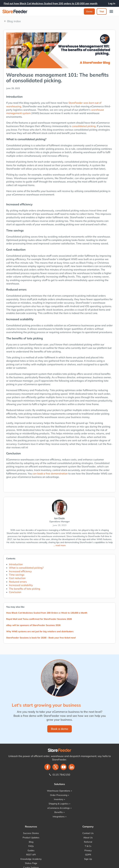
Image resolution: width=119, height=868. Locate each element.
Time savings (17, 575)
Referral (88, 842)
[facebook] (47, 767)
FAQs (31, 846)
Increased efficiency (20, 571)
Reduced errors (18, 582)
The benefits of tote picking (25, 589)
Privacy (88, 850)
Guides (31, 850)
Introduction (16, 564)
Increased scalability (21, 585)
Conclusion (15, 592)
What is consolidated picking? (26, 568)
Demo (89, 12)
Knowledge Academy (31, 859)
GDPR (88, 855)
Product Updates (31, 838)
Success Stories (31, 833)
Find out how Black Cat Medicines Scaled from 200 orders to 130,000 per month (51, 3)
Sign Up (88, 859)
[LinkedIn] (72, 767)
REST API (31, 855)
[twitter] (55, 767)
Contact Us (88, 833)
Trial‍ (102, 12)
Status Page (31, 863)
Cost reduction (17, 578)
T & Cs (88, 846)
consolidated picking (84, 126)
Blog (31, 842)
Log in (112, 3)
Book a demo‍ (59, 729)
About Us (88, 838)
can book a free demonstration (50, 473)
